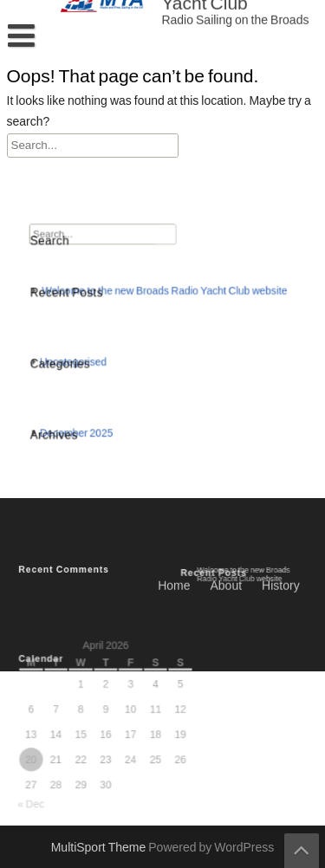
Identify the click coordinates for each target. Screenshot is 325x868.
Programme (198, 436)
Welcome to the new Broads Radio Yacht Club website (164, 295)
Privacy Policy (259, 450)
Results (271, 436)
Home (174, 422)
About (227, 422)
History (281, 422)
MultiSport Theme (100, 848)
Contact (181, 450)
